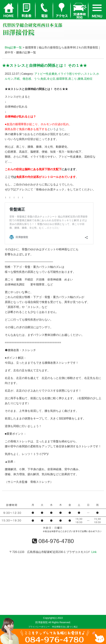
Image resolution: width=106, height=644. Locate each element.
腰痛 (80, 79)
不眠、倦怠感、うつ (27, 79)
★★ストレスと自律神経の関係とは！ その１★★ (44, 65)
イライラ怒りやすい (71, 74)
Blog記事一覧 (13, 47)
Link (94, 552)
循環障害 (62, 79)
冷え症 (51, 79)
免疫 (43, 79)
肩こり (72, 79)
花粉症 (88, 79)
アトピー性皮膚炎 (46, 74)
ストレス (90, 74)
